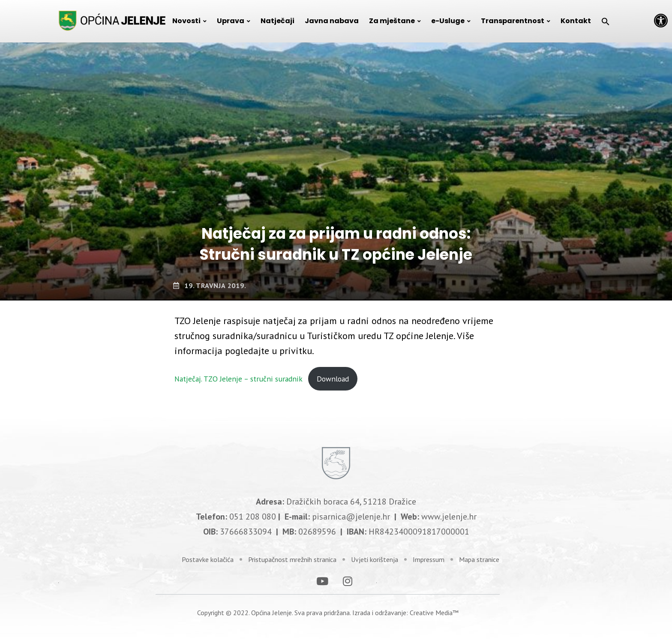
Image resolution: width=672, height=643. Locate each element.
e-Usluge (448, 21)
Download (333, 379)
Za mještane (392, 21)
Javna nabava (332, 21)
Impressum (429, 548)
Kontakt (576, 21)
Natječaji (277, 21)
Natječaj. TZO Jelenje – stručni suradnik (238, 379)
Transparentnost (513, 21)
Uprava (231, 21)
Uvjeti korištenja (375, 548)
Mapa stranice (479, 548)
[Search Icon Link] (606, 21)
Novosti (186, 21)
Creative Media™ (434, 601)
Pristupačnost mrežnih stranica (292, 548)
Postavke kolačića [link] (208, 548)
